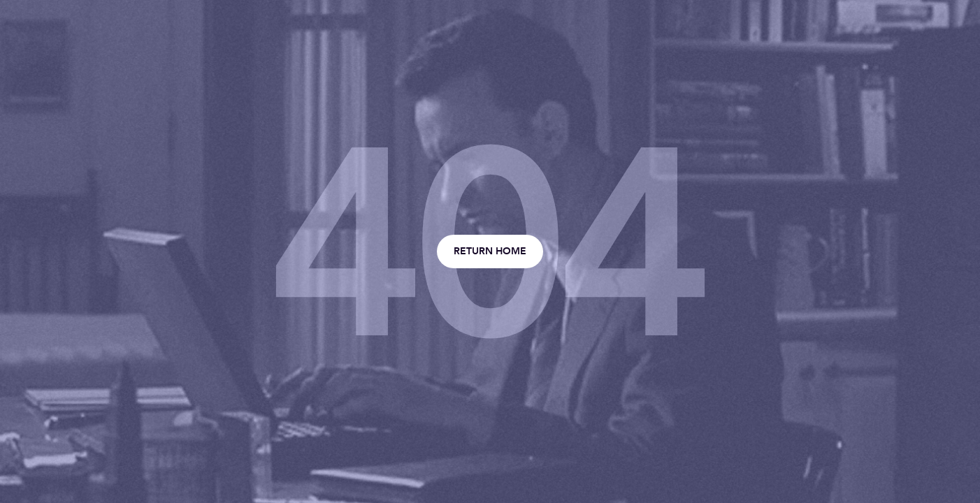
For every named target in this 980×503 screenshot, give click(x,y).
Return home (490, 251)
